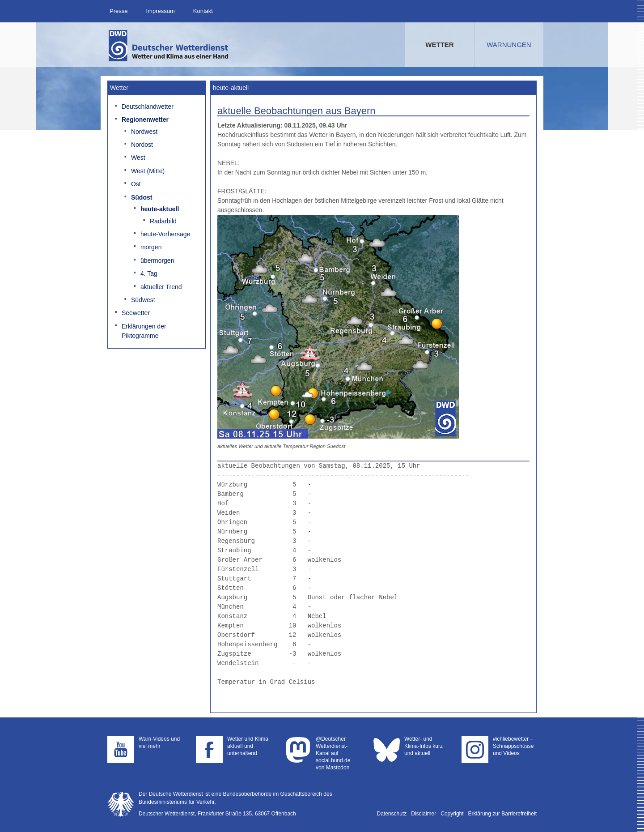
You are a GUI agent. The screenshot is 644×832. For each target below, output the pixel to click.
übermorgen (157, 260)
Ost (136, 184)
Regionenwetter (145, 119)
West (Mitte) (148, 171)
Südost (142, 197)
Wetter (439, 45)
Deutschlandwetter (148, 107)
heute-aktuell (160, 209)
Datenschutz (392, 814)
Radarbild (163, 221)
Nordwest (144, 132)
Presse (119, 11)
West (138, 158)
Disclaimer (424, 814)
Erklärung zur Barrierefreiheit (502, 814)
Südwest (143, 300)
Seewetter (136, 313)
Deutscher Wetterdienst (169, 46)
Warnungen (509, 45)
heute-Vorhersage (165, 234)
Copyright (452, 814)
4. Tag (149, 273)
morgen (151, 247)
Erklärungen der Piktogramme (144, 331)
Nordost (142, 145)
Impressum (160, 11)
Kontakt (203, 11)
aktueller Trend (161, 287)
